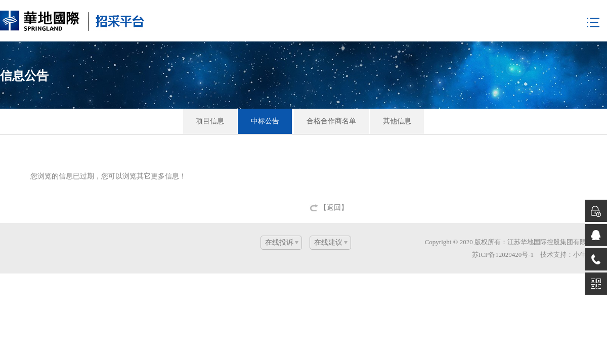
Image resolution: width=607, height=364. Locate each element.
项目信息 (210, 121)
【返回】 (334, 208)
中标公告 (265, 121)
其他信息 (397, 121)
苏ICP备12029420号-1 (503, 255)
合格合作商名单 (331, 121)
